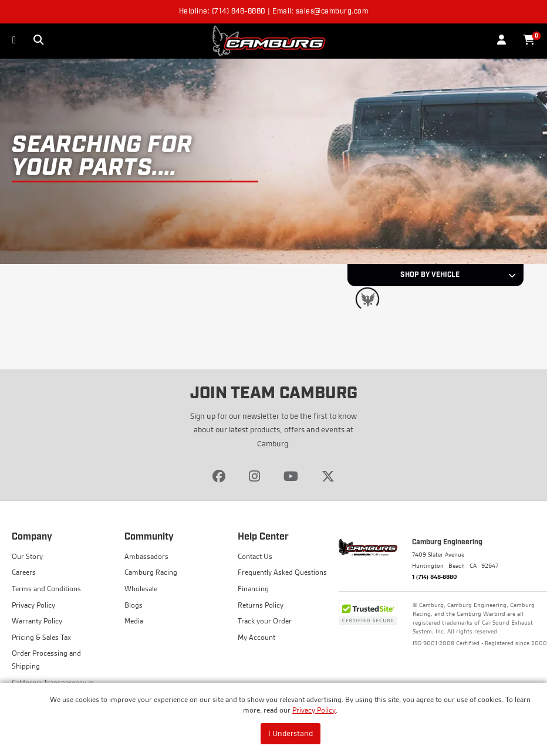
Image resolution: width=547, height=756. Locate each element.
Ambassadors (146, 556)
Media (134, 621)
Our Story (27, 556)
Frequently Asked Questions (282, 572)
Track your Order (265, 621)
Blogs (134, 605)
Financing (253, 589)
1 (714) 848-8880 (435, 577)
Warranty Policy (37, 621)
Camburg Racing (151, 572)
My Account (256, 637)
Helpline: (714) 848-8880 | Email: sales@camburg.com (274, 12)
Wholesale (141, 589)
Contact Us (255, 556)
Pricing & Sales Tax (41, 637)
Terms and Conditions (46, 589)
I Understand (291, 733)
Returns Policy (261, 605)
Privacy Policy (314, 710)
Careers (24, 572)
